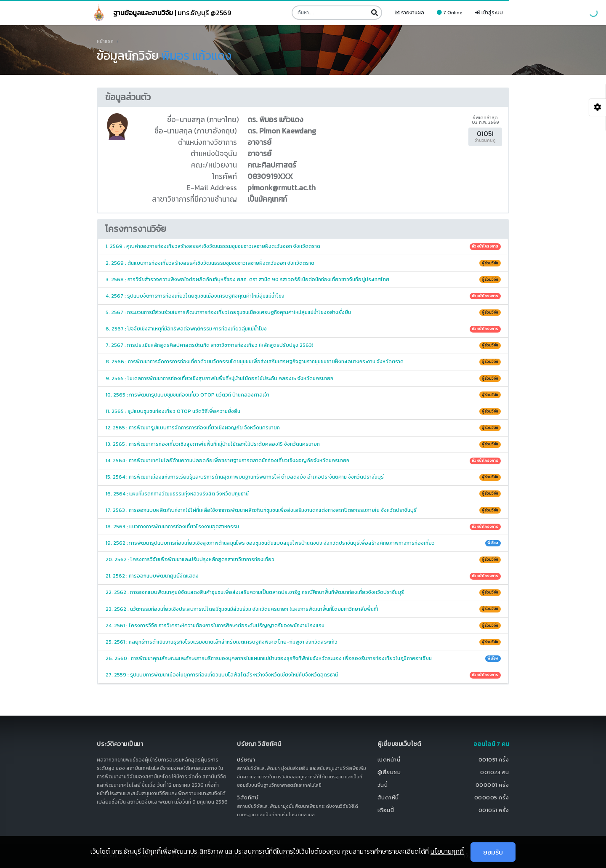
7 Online (450, 13)
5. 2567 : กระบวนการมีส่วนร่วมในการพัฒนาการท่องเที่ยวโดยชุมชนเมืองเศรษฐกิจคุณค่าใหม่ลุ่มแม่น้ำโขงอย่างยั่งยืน (303, 312)
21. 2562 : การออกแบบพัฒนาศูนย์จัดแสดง (303, 576)
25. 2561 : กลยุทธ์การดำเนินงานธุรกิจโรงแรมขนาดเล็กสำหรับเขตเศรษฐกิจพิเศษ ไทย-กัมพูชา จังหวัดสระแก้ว (303, 642)
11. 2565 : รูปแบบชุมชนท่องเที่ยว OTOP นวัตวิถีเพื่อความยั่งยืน (303, 411)
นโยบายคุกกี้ (447, 851)
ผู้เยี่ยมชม (389, 772)
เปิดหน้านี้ (389, 760)
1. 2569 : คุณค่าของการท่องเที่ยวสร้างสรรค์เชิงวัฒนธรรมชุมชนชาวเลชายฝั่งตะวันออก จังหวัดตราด (303, 246)
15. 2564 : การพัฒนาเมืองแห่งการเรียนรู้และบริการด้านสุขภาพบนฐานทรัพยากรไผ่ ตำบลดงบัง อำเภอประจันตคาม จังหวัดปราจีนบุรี (303, 477)
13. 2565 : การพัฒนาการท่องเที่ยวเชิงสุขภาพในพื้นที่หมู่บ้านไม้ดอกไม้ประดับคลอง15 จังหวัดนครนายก (303, 444)
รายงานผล (409, 13)
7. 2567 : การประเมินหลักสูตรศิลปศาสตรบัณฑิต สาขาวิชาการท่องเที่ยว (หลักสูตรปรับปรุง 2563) (303, 345)
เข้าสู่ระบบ (489, 13)
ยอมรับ (493, 852)
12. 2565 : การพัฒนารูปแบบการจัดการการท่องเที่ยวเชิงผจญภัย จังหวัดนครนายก (303, 428)
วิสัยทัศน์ (248, 797)
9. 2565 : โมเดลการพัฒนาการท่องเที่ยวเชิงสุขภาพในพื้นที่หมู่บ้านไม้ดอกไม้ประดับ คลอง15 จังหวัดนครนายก (303, 378)
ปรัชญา (246, 760)
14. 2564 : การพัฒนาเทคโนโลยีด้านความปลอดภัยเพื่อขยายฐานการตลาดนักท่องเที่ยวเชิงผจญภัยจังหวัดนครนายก (303, 461)
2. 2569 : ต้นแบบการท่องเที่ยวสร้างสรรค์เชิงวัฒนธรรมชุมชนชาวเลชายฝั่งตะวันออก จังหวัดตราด (303, 263)
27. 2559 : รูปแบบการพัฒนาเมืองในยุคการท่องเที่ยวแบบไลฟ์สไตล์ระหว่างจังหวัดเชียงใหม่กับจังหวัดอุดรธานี (303, 675)
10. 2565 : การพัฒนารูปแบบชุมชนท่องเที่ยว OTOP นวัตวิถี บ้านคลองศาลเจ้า (303, 395)
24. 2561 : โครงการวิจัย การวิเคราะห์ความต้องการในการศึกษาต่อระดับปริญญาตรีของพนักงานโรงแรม (303, 626)
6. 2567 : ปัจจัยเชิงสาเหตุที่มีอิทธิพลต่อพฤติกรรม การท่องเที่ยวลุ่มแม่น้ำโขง (303, 329)
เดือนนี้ (386, 810)
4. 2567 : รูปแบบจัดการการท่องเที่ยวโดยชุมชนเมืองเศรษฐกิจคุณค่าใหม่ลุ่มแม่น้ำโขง (303, 296)
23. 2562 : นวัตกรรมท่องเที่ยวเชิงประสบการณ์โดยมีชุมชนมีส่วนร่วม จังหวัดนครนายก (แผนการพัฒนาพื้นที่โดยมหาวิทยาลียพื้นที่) (303, 609)
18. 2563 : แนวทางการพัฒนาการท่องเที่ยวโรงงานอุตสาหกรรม (303, 527)
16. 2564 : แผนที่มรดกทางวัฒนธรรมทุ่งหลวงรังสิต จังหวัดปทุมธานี (303, 494)
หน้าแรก (105, 41)
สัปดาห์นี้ (388, 797)
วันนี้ (383, 785)
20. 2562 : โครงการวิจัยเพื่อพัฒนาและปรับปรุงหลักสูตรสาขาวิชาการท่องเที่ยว (303, 559)
